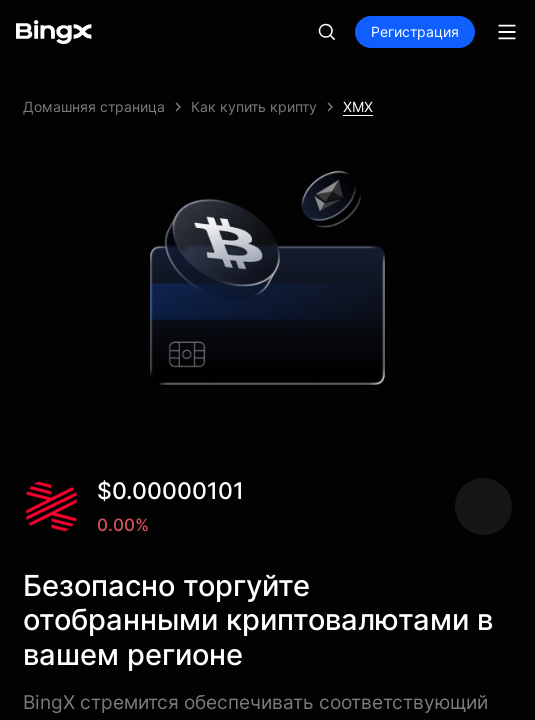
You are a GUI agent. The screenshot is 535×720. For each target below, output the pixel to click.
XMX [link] (358, 106)
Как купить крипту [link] (254, 106)
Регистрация (415, 31)
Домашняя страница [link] (94, 106)
